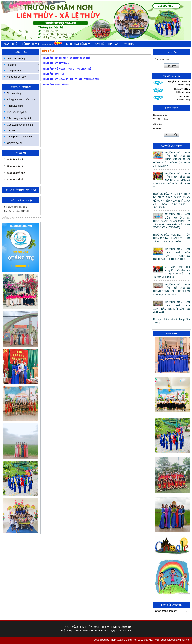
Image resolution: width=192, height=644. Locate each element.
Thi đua (11, 131)
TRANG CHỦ (10, 44)
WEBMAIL (130, 44)
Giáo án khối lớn (16, 180)
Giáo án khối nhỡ (16, 173)
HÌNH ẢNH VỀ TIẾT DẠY (56, 63)
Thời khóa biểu (15, 106)
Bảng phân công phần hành (22, 100)
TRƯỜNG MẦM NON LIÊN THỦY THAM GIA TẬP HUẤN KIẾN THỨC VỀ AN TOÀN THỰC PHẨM (171, 238)
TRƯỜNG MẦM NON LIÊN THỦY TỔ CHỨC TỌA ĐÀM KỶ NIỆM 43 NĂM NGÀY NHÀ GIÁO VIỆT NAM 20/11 (171, 180)
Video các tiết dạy (16, 77)
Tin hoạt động (14, 93)
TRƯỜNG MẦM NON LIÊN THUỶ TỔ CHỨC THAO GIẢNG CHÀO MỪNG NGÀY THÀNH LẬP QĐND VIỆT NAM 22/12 (171, 159)
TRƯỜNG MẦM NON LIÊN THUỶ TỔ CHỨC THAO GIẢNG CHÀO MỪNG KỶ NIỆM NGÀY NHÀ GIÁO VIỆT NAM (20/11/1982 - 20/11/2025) (171, 201)
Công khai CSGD (23, 71)
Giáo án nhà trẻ (15, 159)
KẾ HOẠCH (29, 44)
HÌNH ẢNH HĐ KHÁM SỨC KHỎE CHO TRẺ (67, 58)
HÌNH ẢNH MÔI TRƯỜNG (57, 85)
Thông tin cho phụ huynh (23, 136)
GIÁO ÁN (21, 153)
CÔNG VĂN (51, 43)
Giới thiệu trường (16, 59)
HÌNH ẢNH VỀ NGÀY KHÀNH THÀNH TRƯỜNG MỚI (71, 79)
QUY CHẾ (99, 44)
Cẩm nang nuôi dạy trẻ (19, 118)
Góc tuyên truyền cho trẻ (20, 125)
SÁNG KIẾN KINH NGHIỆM (21, 190)
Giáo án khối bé (15, 166)
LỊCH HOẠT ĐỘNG (78, 44)
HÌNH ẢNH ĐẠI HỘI (53, 74)
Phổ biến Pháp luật (17, 112)
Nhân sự (23, 65)
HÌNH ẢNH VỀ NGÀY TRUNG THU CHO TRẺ (67, 69)
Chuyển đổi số (15, 143)
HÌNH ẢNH (114, 44)
